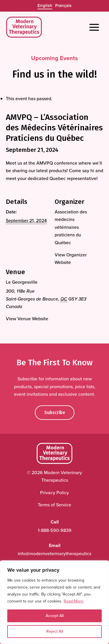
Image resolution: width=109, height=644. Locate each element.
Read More (74, 601)
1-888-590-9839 (55, 530)
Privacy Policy (54, 493)
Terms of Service (54, 505)
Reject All (55, 631)
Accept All (55, 616)
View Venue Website (27, 319)
